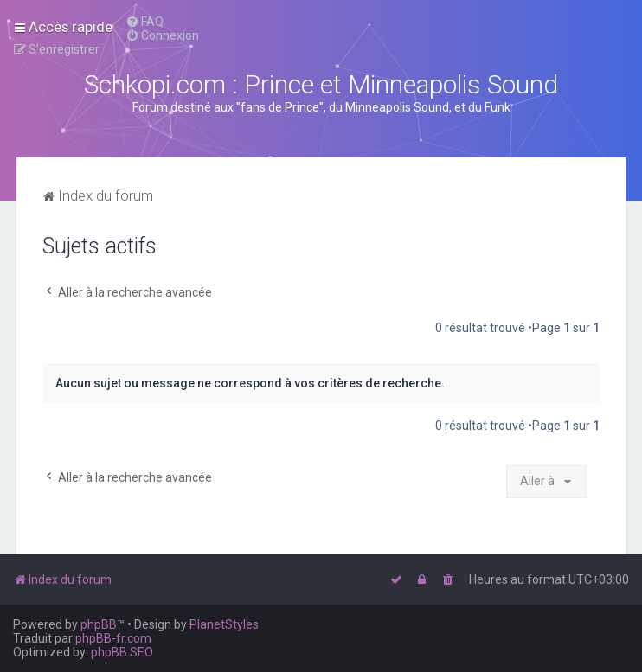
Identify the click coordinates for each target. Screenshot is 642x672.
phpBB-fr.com (113, 638)
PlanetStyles (224, 624)
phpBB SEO (122, 652)
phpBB (99, 624)
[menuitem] (144, 22)
